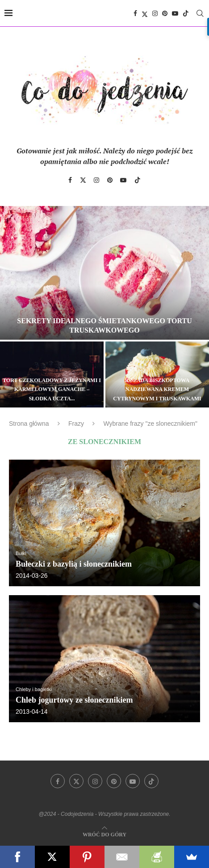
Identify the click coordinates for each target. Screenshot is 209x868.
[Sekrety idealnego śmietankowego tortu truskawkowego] (104, 273)
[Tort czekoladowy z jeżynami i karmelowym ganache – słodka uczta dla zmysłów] (52, 374)
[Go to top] (104, 834)
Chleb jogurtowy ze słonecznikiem (74, 700)
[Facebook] (135, 13)
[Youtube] (175, 13)
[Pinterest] (165, 13)
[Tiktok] (186, 13)
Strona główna (29, 424)
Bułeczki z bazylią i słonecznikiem (74, 564)
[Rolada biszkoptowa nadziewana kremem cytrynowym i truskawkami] (157, 374)
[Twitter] (145, 13)
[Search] (200, 13)
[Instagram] (155, 13)
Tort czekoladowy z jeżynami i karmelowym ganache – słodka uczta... (52, 390)
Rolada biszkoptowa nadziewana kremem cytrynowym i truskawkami (157, 390)
